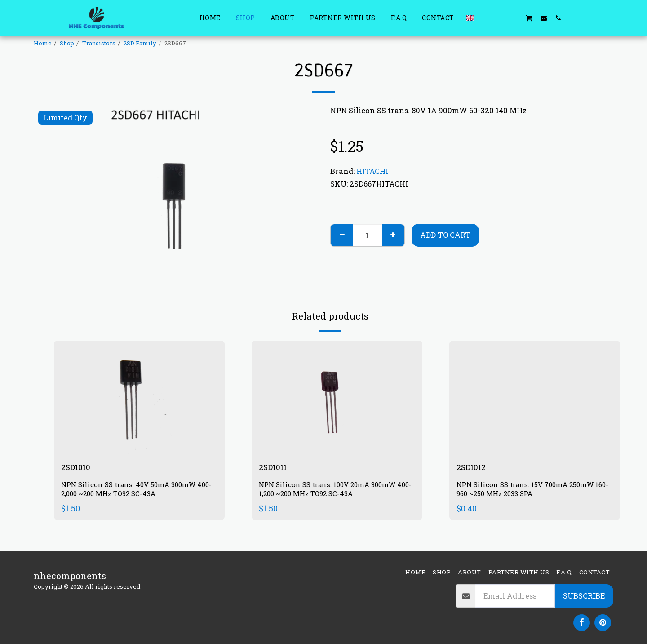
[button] (486, 18)
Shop (67, 43)
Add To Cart (445, 235)
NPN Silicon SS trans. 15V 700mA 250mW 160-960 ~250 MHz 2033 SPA (530, 491)
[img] (139, 398)
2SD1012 (473, 468)
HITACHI (372, 171)
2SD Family (140, 43)
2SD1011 (275, 468)
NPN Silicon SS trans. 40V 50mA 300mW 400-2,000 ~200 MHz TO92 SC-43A (133, 491)
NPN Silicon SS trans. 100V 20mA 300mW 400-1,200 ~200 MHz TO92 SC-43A (332, 491)
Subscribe (584, 596)
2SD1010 (78, 468)
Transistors (99, 43)
